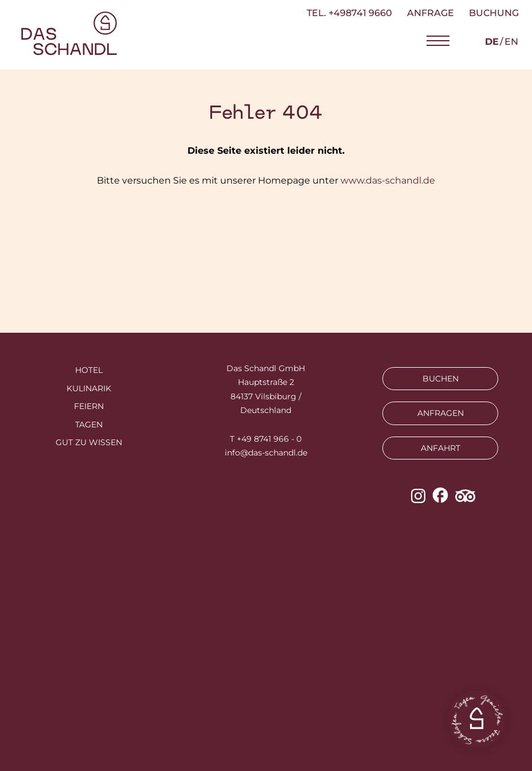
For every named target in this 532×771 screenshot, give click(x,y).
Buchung (494, 13)
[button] (438, 41)
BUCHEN (441, 379)
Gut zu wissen (89, 442)
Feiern (89, 406)
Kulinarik (89, 388)
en (511, 42)
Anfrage (431, 13)
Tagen (89, 425)
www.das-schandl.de (388, 180)
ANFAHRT (441, 448)
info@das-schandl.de (266, 453)
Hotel (89, 370)
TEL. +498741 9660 (349, 13)
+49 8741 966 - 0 (269, 439)
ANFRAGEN (441, 413)
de (492, 42)
